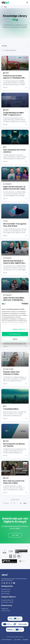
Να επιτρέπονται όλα (15, 334)
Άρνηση (15, 339)
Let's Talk (15, 535)
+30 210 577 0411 (6, 611)
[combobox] (15, 46)
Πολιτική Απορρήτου (7, 640)
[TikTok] (9, 583)
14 (21, 503)
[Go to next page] (25, 503)
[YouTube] (12, 583)
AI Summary (26, 640)
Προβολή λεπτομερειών (19, 329)
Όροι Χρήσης (17, 640)
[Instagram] (7, 583)
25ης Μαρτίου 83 (6, 589)
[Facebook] (2, 583)
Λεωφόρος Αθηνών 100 (7, 600)
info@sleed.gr (5, 609)
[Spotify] (14, 583)
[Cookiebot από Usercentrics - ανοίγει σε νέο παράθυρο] (22, 304)
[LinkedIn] (4, 583)
